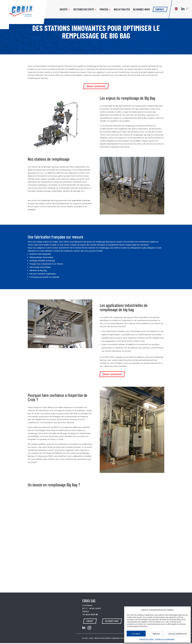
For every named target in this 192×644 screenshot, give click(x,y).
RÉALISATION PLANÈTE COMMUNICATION (109, 638)
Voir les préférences (178, 634)
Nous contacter (96, 86)
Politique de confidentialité (165, 639)
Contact (158, 10)
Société (62, 11)
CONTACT (91, 621)
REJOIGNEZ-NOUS (111, 621)
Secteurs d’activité (82, 11)
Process (102, 11)
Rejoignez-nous (140, 11)
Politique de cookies (147, 639)
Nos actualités (120, 11)
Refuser (156, 634)
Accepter (136, 634)
